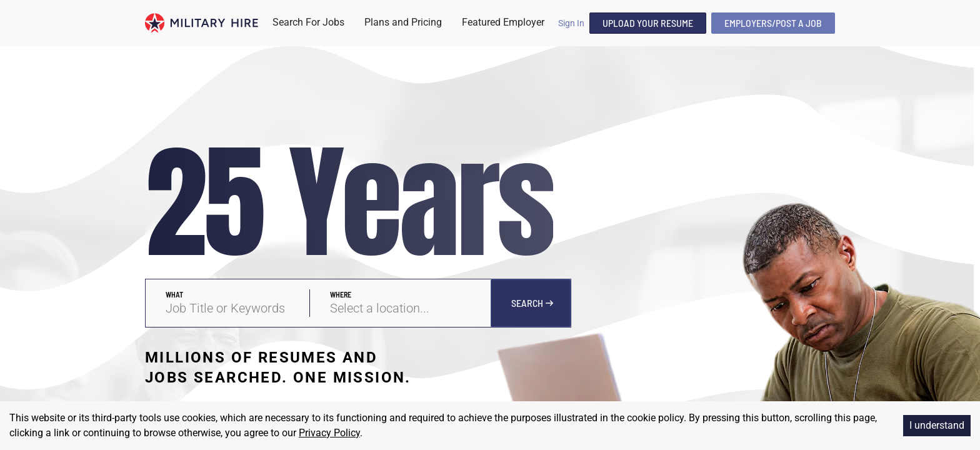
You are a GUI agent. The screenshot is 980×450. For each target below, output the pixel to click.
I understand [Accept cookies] (937, 425)
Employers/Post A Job (773, 23)
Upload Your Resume (648, 23)
